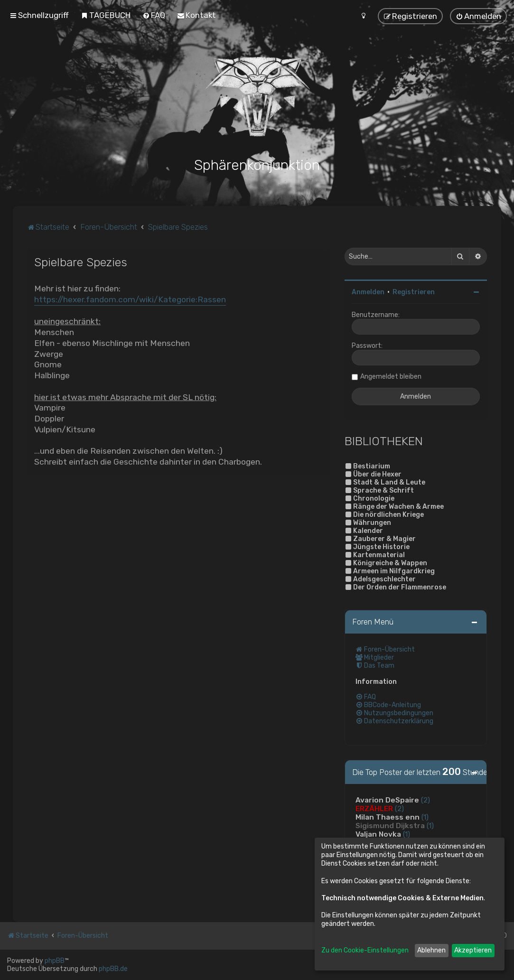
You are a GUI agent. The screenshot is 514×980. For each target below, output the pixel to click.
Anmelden (368, 292)
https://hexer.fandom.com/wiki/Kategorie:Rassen (130, 299)
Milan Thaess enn (388, 817)
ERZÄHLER (374, 808)
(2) (425, 800)
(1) (425, 817)
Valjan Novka (378, 834)
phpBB (55, 961)
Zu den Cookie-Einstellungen (365, 950)
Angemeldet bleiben (391, 377)
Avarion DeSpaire (387, 800)
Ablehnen (431, 950)
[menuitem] (106, 15)
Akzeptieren (473, 950)
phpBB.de (113, 969)
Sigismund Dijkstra (390, 825)
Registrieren (414, 292)
